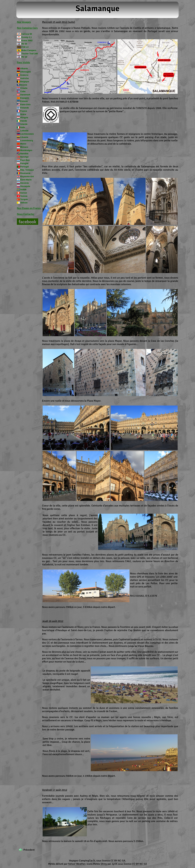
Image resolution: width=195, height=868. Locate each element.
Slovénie (24, 183)
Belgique (25, 82)
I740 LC (25, 47)
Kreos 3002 (27, 40)
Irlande (24, 121)
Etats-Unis (25, 104)
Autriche (24, 78)
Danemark (25, 95)
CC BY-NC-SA (118, 861)
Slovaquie (25, 186)
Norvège (24, 157)
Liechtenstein (27, 134)
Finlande (24, 108)
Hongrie (24, 118)
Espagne (24, 98)
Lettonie (24, 131)
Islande (24, 124)
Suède (23, 190)
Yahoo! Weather (77, 864)
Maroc (23, 144)
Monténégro (26, 150)
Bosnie (24, 85)
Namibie (24, 154)
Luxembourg (27, 140)
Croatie (24, 88)
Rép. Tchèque (27, 170)
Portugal (24, 167)
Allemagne (25, 72)
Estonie (24, 101)
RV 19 (24, 57)
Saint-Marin (26, 180)
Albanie (24, 68)
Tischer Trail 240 (29, 54)
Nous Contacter (26, 214)
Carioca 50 (27, 34)
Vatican (24, 203)
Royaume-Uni (27, 176)
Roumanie (25, 173)
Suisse (24, 193)
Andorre (24, 75)
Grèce (23, 114)
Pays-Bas (25, 160)
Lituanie (24, 137)
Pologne (24, 163)
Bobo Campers (29, 50)
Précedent (29, 850)
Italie (23, 127)
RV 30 (24, 44)
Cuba (23, 91)
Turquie (24, 199)
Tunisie (24, 196)
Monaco (24, 147)
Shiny (104, 864)
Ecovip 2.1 (26, 37)
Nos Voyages (24, 22)
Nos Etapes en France (29, 208)
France (24, 111)
